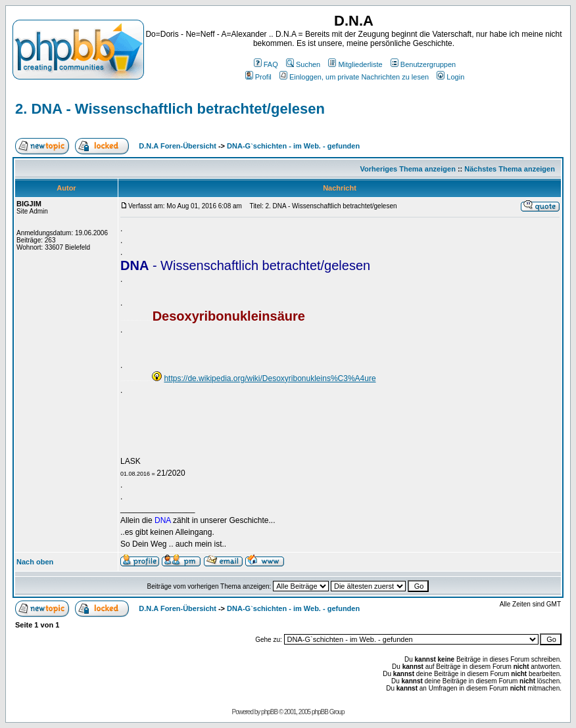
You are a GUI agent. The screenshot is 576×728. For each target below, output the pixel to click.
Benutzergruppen (423, 64)
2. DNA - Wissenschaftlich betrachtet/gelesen (170, 109)
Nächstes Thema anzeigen (510, 169)
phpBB (269, 712)
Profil (258, 77)
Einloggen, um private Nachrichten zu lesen (354, 77)
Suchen (303, 64)
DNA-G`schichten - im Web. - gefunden (293, 146)
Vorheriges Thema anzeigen (408, 169)
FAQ (266, 64)
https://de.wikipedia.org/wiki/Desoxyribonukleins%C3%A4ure (270, 378)
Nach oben (35, 562)
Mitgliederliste (355, 64)
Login (450, 77)
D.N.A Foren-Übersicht (178, 146)
